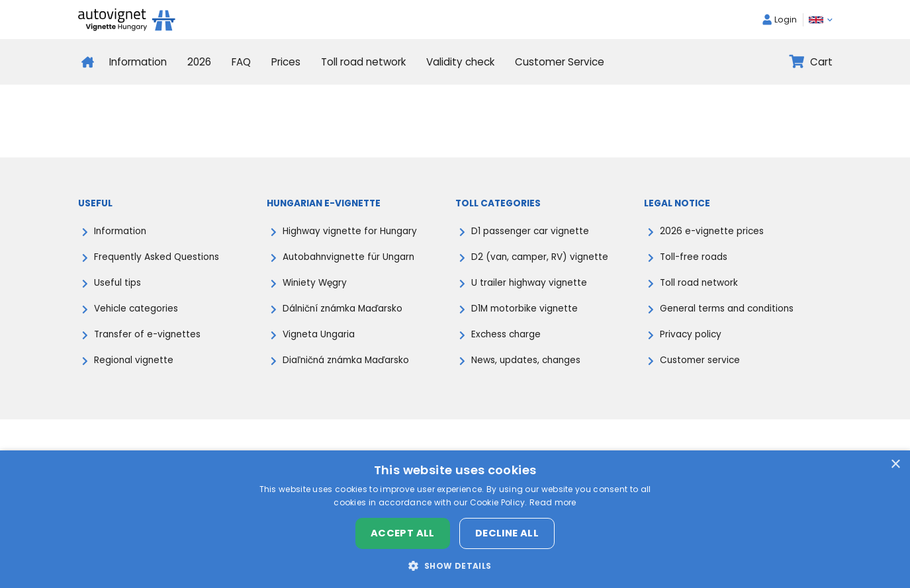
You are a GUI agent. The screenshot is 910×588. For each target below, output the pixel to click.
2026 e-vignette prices (712, 231)
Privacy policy (691, 334)
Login (780, 20)
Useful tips (117, 283)
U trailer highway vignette (529, 283)
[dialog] (455, 519)
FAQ (241, 62)
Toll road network (363, 62)
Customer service (700, 360)
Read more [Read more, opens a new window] (553, 502)
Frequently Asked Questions (157, 257)
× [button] (895, 465)
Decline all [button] (507, 533)
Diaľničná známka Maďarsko (346, 360)
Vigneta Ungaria (319, 334)
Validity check (460, 62)
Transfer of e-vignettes (147, 334)
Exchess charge (506, 334)
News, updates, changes (526, 360)
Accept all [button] (403, 533)
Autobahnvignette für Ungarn (348, 257)
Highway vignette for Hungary (350, 231)
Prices (286, 62)
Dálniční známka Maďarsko (342, 309)
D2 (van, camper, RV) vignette (540, 257)
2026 (199, 62)
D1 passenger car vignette (530, 231)
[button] (455, 566)
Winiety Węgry (315, 283)
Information (138, 62)
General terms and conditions (727, 309)
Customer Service (560, 62)
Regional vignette (134, 360)
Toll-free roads (694, 257)
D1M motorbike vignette (524, 309)
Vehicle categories (136, 309)
